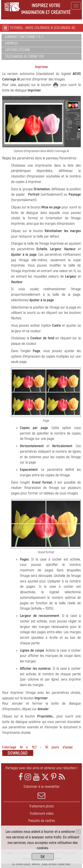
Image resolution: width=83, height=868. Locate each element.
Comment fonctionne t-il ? (24, 37)
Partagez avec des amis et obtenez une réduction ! (42, 768)
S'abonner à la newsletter (41, 792)
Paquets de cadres (42, 821)
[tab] (41, 37)
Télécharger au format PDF (24, 57)
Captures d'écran (17, 50)
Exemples (11, 43)
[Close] (78, 832)
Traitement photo (41, 806)
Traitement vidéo (42, 814)
